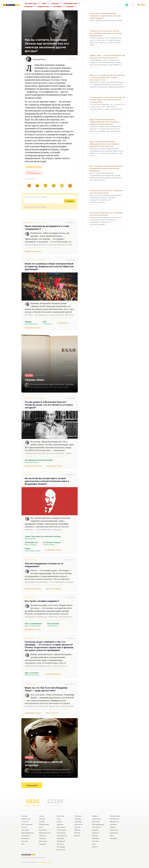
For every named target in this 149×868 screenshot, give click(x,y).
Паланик (96, 838)
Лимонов (78, 822)
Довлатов (79, 824)
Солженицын (62, 836)
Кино (40, 638)
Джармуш (114, 833)
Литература (30, 222)
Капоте (95, 847)
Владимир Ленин (34, 167)
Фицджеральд (98, 824)
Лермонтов (26, 819)
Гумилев (42, 838)
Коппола (113, 824)
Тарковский (115, 816)
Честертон (97, 827)
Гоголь (24, 827)
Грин (59, 819)
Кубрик (113, 827)
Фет (23, 844)
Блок (41, 827)
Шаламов (60, 838)
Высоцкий (61, 850)
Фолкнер (96, 822)
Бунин (59, 822)
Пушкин (25, 816)
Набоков (43, 836)
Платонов (43, 841)
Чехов (42, 816)
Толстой (25, 822)
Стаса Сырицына (44, 862)
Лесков (42, 819)
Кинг (94, 844)
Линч (112, 836)
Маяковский (44, 824)
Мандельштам (45, 833)
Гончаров (25, 836)
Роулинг (96, 841)
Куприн (42, 822)
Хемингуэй (96, 819)
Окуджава (61, 847)
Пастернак (61, 833)
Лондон (95, 830)
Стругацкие (62, 830)
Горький (42, 844)
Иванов (77, 830)
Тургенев (25, 830)
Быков (77, 836)
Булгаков (43, 830)
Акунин (77, 827)
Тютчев (24, 841)
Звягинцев (114, 822)
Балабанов (114, 819)
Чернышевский (27, 833)
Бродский (61, 827)
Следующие (32, 785)
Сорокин (78, 816)
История (41, 222)
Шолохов (61, 816)
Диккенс (96, 833)
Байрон (95, 816)
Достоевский (27, 824)
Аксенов (60, 844)
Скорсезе (114, 830)
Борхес (95, 836)
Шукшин (60, 824)
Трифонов (61, 841)
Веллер (77, 833)
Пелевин (78, 819)
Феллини (113, 838)
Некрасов (25, 838)
